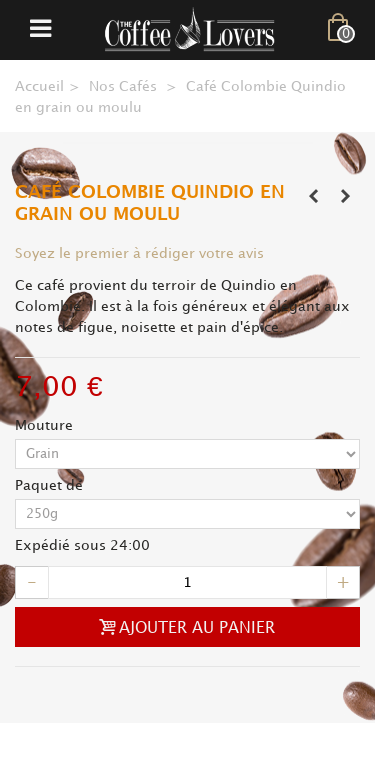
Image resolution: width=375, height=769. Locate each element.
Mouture (46, 425)
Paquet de (51, 485)
